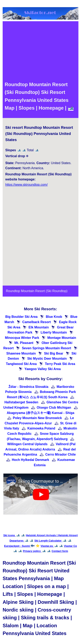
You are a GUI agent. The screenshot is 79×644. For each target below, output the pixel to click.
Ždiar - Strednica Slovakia (29, 387)
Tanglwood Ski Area (21, 364)
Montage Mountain (62, 338)
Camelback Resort (37, 322)
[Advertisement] (38, 51)
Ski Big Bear (54, 353)
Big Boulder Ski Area (21, 317)
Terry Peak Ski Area (60, 364)
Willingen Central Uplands (27, 444)
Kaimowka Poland (41, 428)
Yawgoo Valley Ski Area (43, 369)
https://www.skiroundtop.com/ (26, 185)
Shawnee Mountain (21, 353)
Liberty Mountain (54, 332)
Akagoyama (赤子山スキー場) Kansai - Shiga (41, 413)
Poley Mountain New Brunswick (37, 418)
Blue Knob (54, 317)
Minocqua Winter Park (22, 338)
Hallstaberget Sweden (21, 402)
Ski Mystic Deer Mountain (47, 359)
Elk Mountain (39, 327)
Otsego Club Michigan (54, 408)
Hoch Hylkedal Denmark (30, 460)
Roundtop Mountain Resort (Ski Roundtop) (37, 291)
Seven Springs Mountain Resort (46, 348)
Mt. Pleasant (24, 343)
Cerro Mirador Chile (60, 454)
